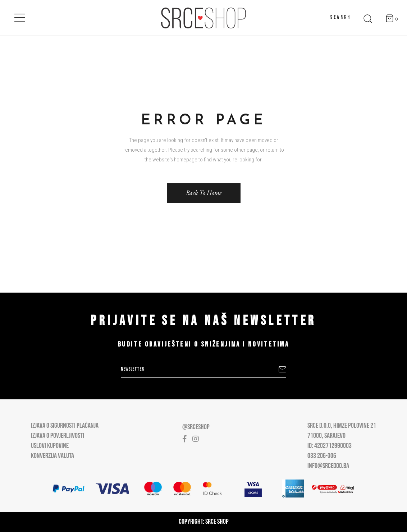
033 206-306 (322, 456)
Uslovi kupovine (50, 446)
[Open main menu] (20, 16)
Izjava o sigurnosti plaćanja (65, 426)
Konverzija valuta (52, 456)
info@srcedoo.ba (328, 466)
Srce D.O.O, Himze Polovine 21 (342, 426)
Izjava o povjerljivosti (58, 436)
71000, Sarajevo (326, 436)
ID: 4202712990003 (330, 446)
